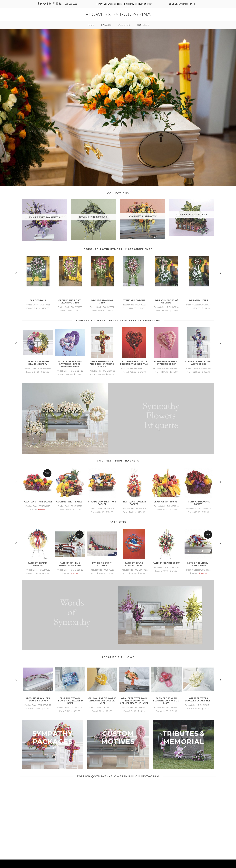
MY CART (187, 4)
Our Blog (143, 25)
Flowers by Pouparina (118, 14)
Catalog (106, 25)
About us (124, 25)
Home (90, 25)
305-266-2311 (71, 4)
